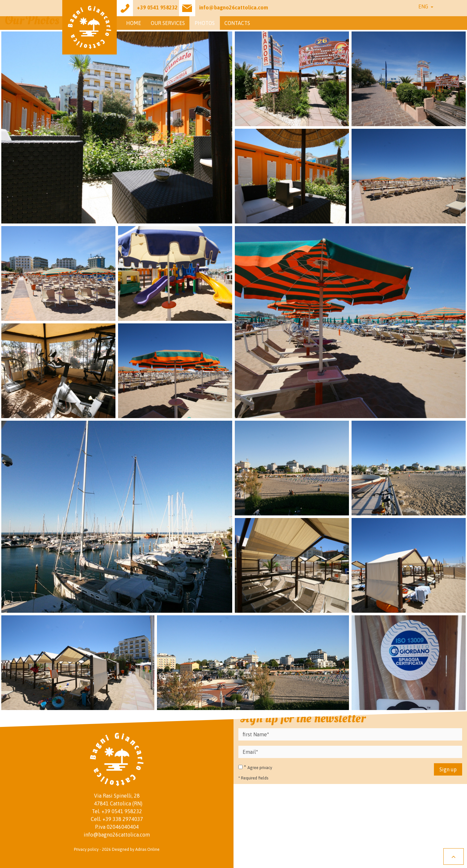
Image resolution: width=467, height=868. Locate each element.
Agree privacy (260, 768)
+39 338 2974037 (123, 819)
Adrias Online (147, 849)
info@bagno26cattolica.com (117, 835)
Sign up (448, 769)
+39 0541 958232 (122, 811)
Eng (424, 6)
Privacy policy (86, 849)
